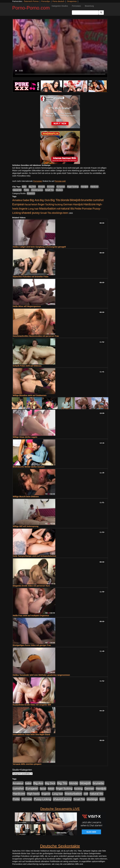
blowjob (41, 187)
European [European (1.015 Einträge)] (18, 204)
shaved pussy (37, 190)
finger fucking (73, 187)
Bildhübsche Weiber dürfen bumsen (29, 467)
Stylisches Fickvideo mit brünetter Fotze (31, 277)
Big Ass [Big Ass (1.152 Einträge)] (34, 200)
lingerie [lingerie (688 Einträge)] (23, 209)
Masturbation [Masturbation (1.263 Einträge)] (48, 209)
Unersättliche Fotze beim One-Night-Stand (31, 734)
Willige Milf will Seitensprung (26, 526)
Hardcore (94, 187)
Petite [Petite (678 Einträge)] (78, 209)
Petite (26, 190)
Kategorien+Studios (60, 6)
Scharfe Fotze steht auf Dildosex (27, 366)
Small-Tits (49, 190)
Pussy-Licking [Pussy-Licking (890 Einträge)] (42, 799)
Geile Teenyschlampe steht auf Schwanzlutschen (34, 556)
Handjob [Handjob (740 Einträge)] (78, 204)
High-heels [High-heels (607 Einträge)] (33, 794)
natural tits (17, 190)
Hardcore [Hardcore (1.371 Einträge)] (90, 204)
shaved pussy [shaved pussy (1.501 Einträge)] (30, 213)
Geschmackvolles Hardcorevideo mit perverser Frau (36, 336)
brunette (51, 187)
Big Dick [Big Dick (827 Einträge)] (45, 200)
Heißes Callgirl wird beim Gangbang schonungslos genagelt (39, 247)
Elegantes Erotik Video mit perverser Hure (31, 586)
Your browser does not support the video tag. (60, 48)
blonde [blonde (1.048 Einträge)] (65, 200)
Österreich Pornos (31, 1)
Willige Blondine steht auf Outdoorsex (30, 395)
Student (59, 190)
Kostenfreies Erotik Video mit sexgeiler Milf (32, 705)
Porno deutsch (58, 1)
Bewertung (89, 6)
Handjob (84, 187)
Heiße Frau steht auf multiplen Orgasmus (31, 616)
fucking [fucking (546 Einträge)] (59, 204)
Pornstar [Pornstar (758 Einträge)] (87, 209)
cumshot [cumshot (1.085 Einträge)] (98, 200)
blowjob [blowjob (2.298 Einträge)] (75, 200)
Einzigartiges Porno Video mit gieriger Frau (32, 645)
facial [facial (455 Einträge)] (28, 204)
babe (24, 187)
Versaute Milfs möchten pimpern (27, 764)
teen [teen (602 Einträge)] (66, 213)
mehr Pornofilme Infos (21, 176)
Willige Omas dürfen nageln (25, 437)
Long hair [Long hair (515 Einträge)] (33, 209)
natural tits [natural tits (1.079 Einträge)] (67, 209)
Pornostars (76, 6)
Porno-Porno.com (31, 8)
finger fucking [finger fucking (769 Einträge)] (46, 204)
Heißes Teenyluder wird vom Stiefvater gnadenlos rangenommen (41, 675)
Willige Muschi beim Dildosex (26, 497)
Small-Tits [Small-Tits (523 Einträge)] (46, 213)
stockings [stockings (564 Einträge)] (57, 213)
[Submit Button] (101, 13)
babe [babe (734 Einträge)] (26, 200)
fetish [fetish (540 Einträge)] (34, 204)
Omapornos (72, 1)
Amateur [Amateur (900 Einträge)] (18, 200)
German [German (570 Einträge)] (68, 204)
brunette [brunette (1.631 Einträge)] (87, 200)
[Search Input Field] (85, 13)
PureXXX (31, 193)
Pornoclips (46, 1)
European (61, 187)
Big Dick (32, 187)
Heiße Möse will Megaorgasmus (27, 306)
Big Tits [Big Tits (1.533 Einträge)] (55, 200)
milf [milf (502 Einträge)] (58, 209)
